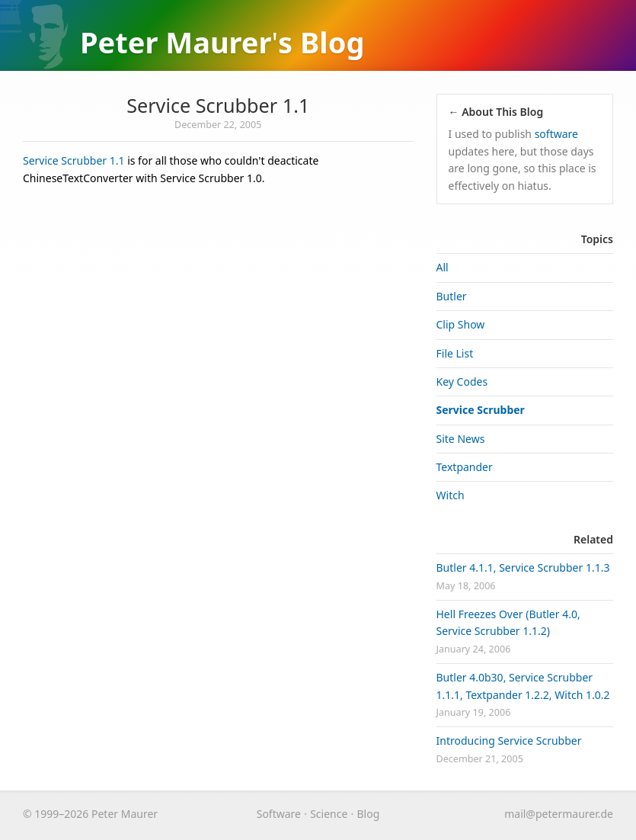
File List (455, 353)
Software (279, 814)
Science (329, 814)
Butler (452, 296)
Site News (461, 439)
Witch (451, 495)
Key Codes (462, 382)
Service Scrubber (481, 410)
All (443, 267)
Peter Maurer (176, 42)
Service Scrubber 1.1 (218, 105)
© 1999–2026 (56, 814)
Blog (332, 42)
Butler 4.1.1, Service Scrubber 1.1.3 (523, 567)
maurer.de (559, 814)
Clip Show (461, 324)
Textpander (465, 467)
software (556, 134)
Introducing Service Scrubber (509, 741)
